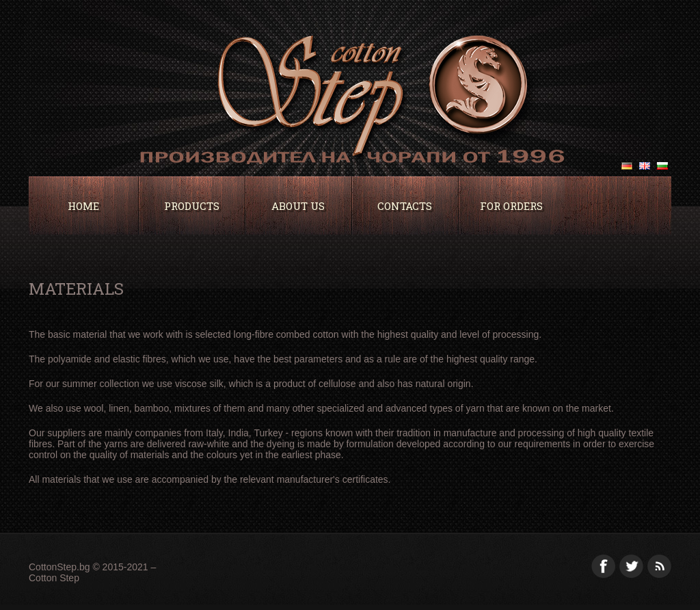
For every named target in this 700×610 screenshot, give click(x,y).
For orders (511, 206)
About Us (298, 206)
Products (192, 206)
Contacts (405, 206)
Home (83, 206)
